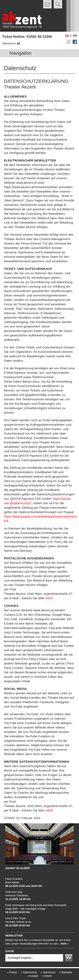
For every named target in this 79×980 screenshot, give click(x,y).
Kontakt (33, 976)
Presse (12, 972)
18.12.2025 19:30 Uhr (18, 912)
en (75, 36)
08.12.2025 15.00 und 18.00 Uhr (24, 886)
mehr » (65, 944)
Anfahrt (47, 976)
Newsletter (14, 936)
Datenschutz (29, 972)
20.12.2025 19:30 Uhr (18, 926)
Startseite (65, 972)
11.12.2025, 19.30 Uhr (18, 899)
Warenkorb (9, 43)
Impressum (48, 972)
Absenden (69, 958)
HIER (50, 598)
